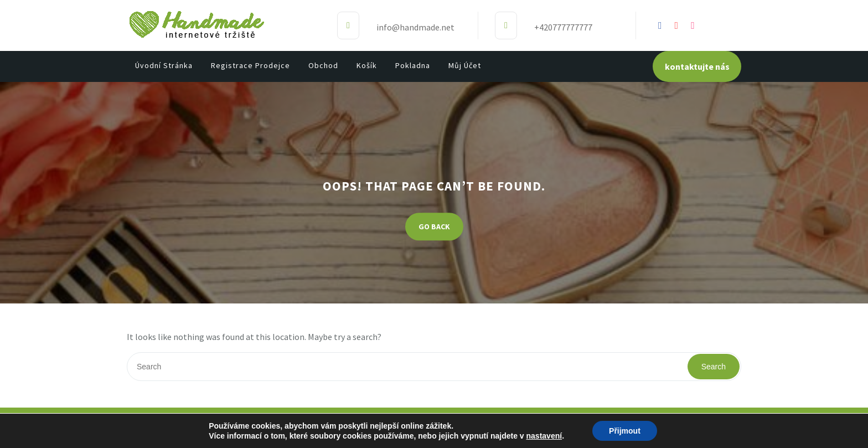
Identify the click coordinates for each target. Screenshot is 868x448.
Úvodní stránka (164, 65)
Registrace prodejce (250, 65)
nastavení (544, 436)
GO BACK (434, 227)
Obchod (323, 65)
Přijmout (625, 431)
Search (714, 367)
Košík (367, 65)
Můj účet (465, 65)
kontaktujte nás (697, 66)
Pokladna (413, 65)
